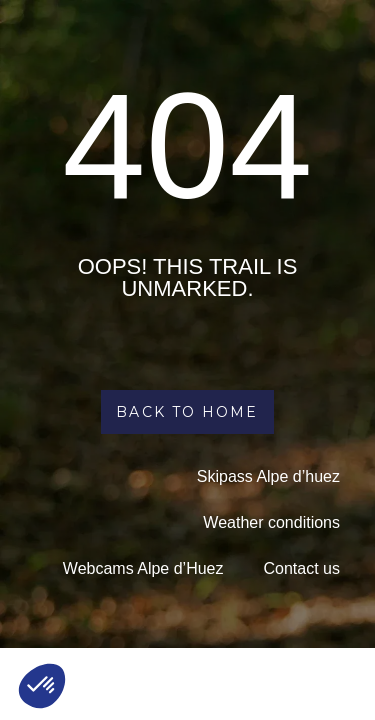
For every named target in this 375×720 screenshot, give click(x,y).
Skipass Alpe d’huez (268, 476)
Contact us (302, 568)
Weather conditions (271, 522)
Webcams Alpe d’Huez (143, 568)
